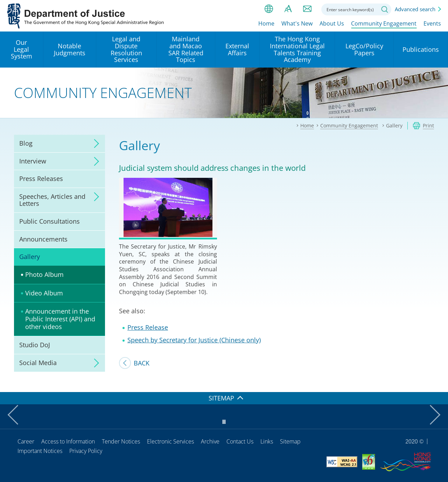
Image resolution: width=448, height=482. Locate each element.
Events (432, 23)
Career (26, 441)
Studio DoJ (35, 345)
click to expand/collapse (94, 144)
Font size (288, 9)
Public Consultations (50, 221)
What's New (297, 23)
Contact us (307, 9)
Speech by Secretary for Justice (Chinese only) (194, 340)
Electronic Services (170, 441)
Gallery (30, 257)
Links (267, 441)
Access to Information (68, 441)
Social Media (38, 363)
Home (266, 23)
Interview (33, 161)
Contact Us (240, 441)
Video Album (44, 293)
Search (385, 9)
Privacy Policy (86, 451)
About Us (332, 23)
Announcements (43, 239)
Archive (210, 441)
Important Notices (40, 451)
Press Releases (41, 179)
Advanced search (415, 9)
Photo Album (44, 274)
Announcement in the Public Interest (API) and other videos (60, 319)
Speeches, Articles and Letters (52, 200)
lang (269, 9)
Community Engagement (384, 23)
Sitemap (290, 441)
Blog (26, 143)
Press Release (148, 327)
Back (142, 363)
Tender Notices (121, 441)
